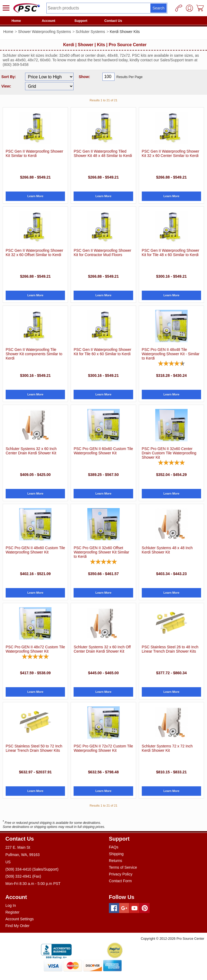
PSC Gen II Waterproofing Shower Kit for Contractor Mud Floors (102, 253)
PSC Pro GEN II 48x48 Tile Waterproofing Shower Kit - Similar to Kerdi (171, 354)
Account (49, 21)
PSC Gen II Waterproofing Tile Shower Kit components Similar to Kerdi (34, 354)
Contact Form (120, 881)
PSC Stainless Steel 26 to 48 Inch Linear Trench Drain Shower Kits (170, 649)
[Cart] (200, 8)
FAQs (114, 847)
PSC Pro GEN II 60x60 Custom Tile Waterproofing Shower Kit (103, 451)
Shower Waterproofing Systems (44, 32)
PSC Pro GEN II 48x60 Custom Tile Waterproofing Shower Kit (35, 550)
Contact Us (113, 21)
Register (12, 912)
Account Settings (20, 919)
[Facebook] (114, 908)
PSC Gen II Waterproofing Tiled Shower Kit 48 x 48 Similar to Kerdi (103, 153)
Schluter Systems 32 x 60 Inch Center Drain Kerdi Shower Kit (31, 451)
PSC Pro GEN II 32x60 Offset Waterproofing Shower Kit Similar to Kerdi (101, 552)
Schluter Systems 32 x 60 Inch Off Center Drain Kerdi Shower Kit (102, 649)
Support (81, 21)
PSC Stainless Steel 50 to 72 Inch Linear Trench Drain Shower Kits (34, 748)
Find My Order (17, 926)
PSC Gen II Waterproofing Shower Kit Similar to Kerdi (34, 153)
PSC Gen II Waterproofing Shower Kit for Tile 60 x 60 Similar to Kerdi (102, 352)
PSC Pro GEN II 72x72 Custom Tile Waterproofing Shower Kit (103, 748)
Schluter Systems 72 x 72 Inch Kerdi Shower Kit (167, 748)
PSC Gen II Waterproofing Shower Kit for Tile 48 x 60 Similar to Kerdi (170, 253)
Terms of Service (123, 867)
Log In (11, 905)
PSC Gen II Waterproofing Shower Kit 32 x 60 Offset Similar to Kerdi (34, 253)
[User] (189, 8)
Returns (115, 861)
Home (16, 21)
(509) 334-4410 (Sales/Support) (32, 869)
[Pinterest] (145, 908)
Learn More (35, 196)
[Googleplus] (124, 908)
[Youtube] (134, 908)
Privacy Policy (121, 874)
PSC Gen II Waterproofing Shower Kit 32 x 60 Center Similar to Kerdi (170, 153)
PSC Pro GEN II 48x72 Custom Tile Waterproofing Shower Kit (35, 649)
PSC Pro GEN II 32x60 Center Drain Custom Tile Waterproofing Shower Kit (169, 453)
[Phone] (179, 8)
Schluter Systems (90, 32)
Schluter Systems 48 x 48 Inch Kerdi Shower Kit (167, 550)
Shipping (116, 854)
